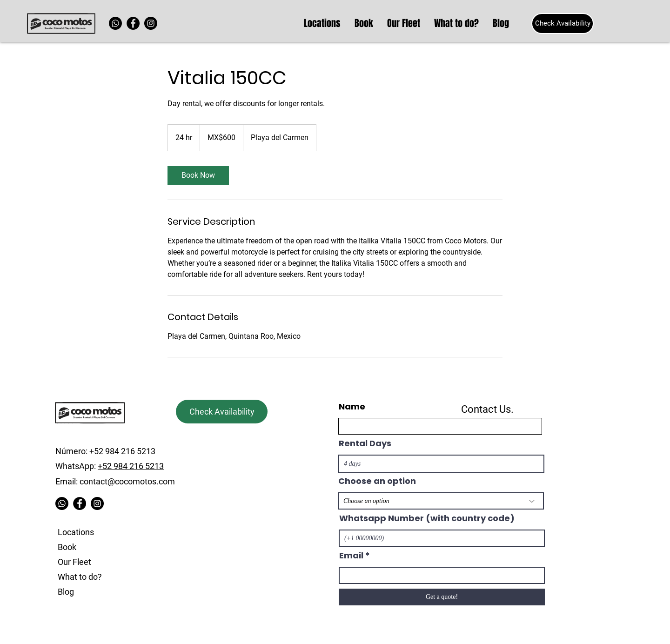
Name (352, 407)
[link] (198, 175)
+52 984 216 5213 (131, 466)
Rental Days (365, 443)
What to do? (80, 577)
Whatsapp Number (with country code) (427, 518)
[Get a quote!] (442, 597)
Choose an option (377, 481)
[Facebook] (133, 23)
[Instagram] (151, 23)
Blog (66, 592)
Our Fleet (74, 562)
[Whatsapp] (115, 23)
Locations (76, 532)
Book (67, 547)
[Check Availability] (563, 23)
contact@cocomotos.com (127, 481)
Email (351, 556)
